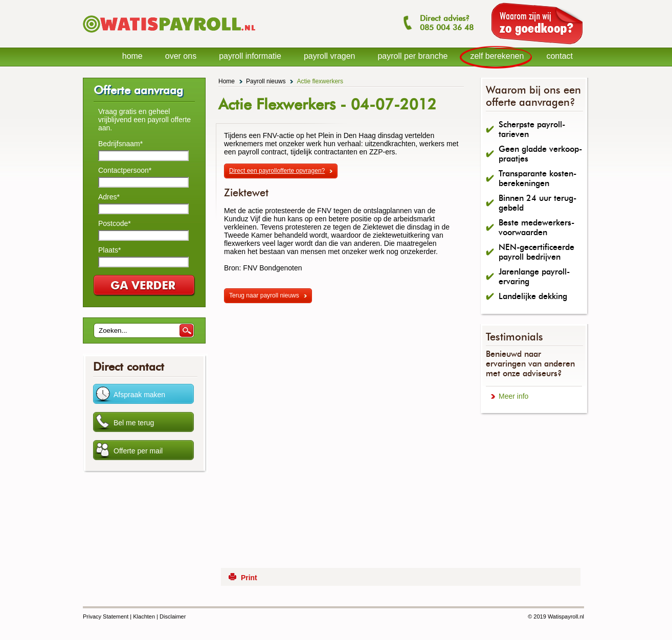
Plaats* (109, 250)
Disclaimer (173, 616)
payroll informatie (250, 56)
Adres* (109, 197)
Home (227, 81)
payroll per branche (412, 56)
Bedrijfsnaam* (120, 144)
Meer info (513, 396)
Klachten (144, 616)
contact (559, 56)
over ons (181, 56)
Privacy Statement (106, 616)
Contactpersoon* (125, 170)
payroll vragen (330, 56)
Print (249, 578)
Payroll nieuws (266, 81)
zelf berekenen (497, 56)
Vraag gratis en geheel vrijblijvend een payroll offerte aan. (144, 120)
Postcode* (115, 223)
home (132, 56)
